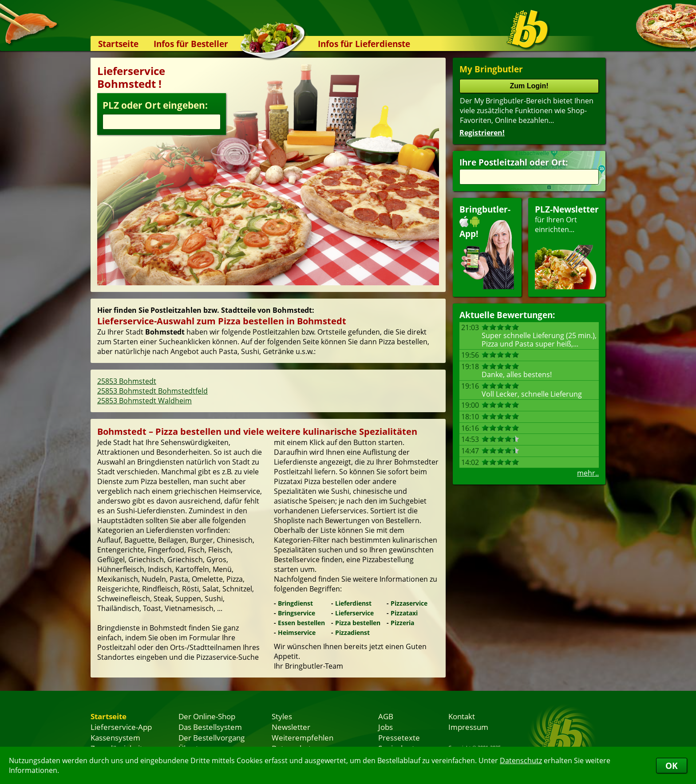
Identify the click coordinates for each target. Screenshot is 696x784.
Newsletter (291, 727)
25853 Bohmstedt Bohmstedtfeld (152, 391)
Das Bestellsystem (210, 727)
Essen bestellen (301, 623)
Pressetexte (399, 737)
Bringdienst (295, 603)
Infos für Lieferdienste (364, 44)
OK (672, 766)
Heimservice (297, 632)
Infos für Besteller (191, 44)
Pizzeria (402, 623)
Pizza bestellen (358, 623)
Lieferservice (354, 613)
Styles (282, 716)
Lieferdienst (353, 603)
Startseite (118, 44)
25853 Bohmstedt (127, 381)
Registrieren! (482, 133)
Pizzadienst (352, 632)
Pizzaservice (409, 603)
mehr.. (588, 473)
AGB (386, 716)
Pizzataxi (404, 613)
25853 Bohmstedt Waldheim (144, 401)
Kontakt (462, 716)
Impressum (468, 727)
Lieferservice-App (121, 727)
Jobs (386, 727)
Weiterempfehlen (303, 737)
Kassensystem (115, 737)
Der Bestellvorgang (212, 737)
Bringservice (297, 613)
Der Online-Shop (207, 716)
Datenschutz (521, 760)
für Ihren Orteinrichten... (567, 246)
